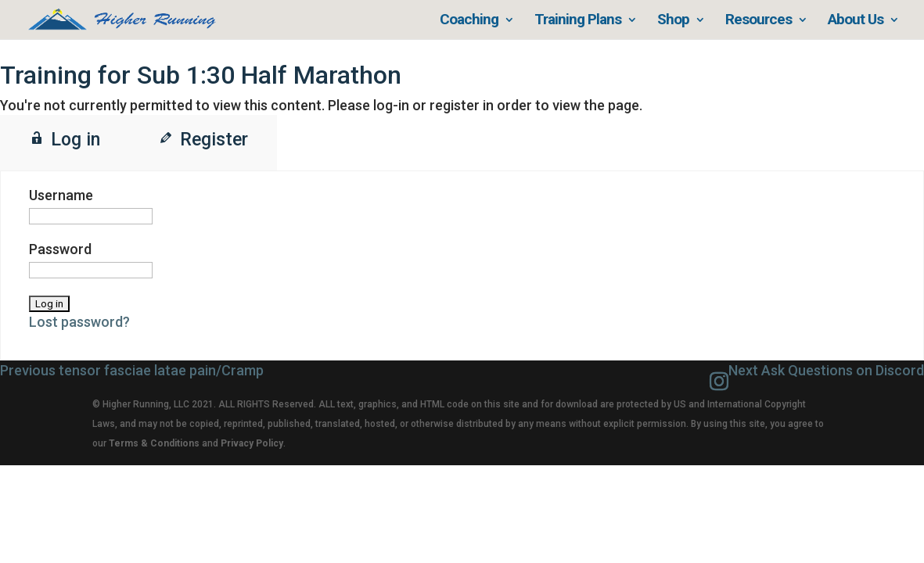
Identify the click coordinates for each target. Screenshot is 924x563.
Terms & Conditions (154, 443)
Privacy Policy (252, 443)
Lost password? (79, 322)
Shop (673, 21)
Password (60, 249)
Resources (759, 21)
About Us (856, 21)
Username (61, 195)
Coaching (469, 21)
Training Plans (578, 21)
